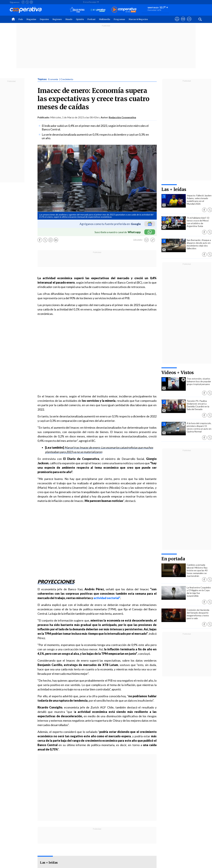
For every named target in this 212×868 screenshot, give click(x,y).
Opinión (80, 19)
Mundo (69, 19)
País (21, 19)
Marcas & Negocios (138, 19)
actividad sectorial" (106, 598)
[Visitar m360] (183, 22)
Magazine (31, 19)
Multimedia (105, 19)
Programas (119, 19)
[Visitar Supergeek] (189, 22)
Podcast (91, 19)
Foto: (42, 148)
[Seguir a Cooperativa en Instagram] (31, 2)
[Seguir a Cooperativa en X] (27, 2)
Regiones (57, 19)
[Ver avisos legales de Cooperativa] (177, 22)
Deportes (44, 19)
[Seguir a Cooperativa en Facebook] (23, 2)
